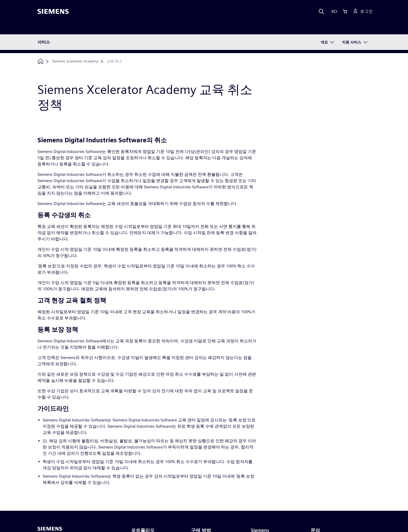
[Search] (321, 11)
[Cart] (345, 11)
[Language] (333, 11)
